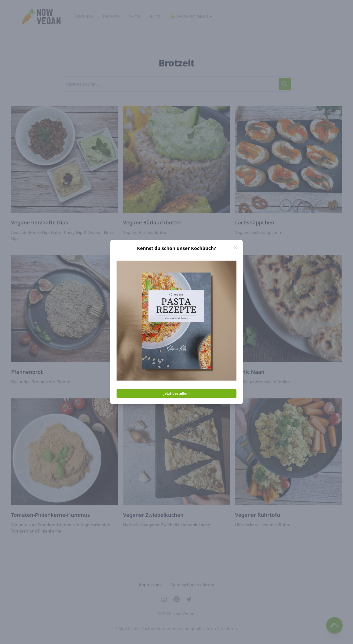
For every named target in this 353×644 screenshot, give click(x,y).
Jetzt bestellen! (177, 393)
